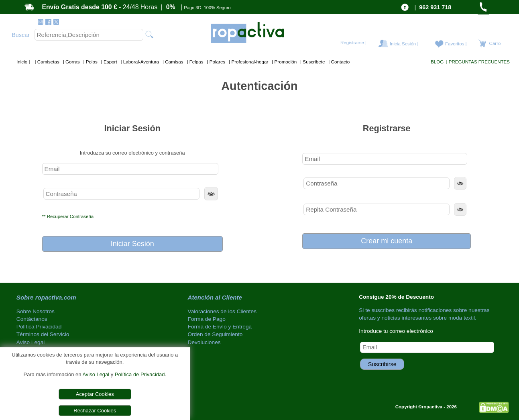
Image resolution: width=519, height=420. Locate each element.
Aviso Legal (96, 374)
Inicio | (24, 62)
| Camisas (172, 62)
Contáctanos (32, 319)
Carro (494, 43)
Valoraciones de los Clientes (222, 311)
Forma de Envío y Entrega (220, 327)
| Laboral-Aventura (139, 62)
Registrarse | (353, 43)
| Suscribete (312, 62)
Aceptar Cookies (95, 394)
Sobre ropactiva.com (46, 297)
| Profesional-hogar (248, 62)
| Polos (90, 62)
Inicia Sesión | (404, 44)
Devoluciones (204, 342)
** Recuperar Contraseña (68, 216)
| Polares (215, 62)
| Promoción (284, 62)
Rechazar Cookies (95, 411)
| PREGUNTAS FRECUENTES (477, 62)
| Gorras (71, 62)
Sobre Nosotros (36, 311)
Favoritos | (456, 44)
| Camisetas (46, 62)
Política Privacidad (39, 327)
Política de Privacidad (140, 374)
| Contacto (338, 62)
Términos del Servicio (43, 334)
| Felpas (194, 62)
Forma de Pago (207, 319)
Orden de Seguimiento (215, 334)
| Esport (109, 62)
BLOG (437, 62)
